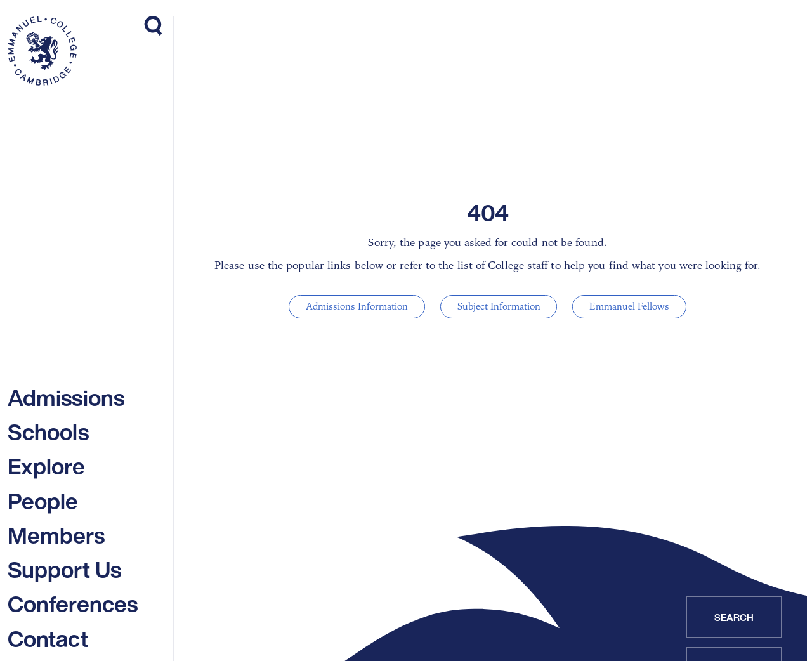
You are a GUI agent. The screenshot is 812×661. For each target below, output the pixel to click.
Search (734, 617)
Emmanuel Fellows (625, 306)
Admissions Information (361, 306)
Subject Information (499, 306)
